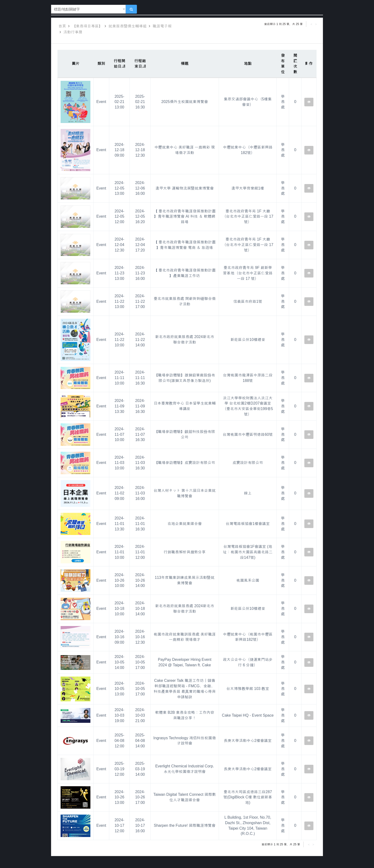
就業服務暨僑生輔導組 (128, 26)
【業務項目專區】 (87, 26)
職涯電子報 (162, 26)
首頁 (62, 26)
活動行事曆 (73, 32)
